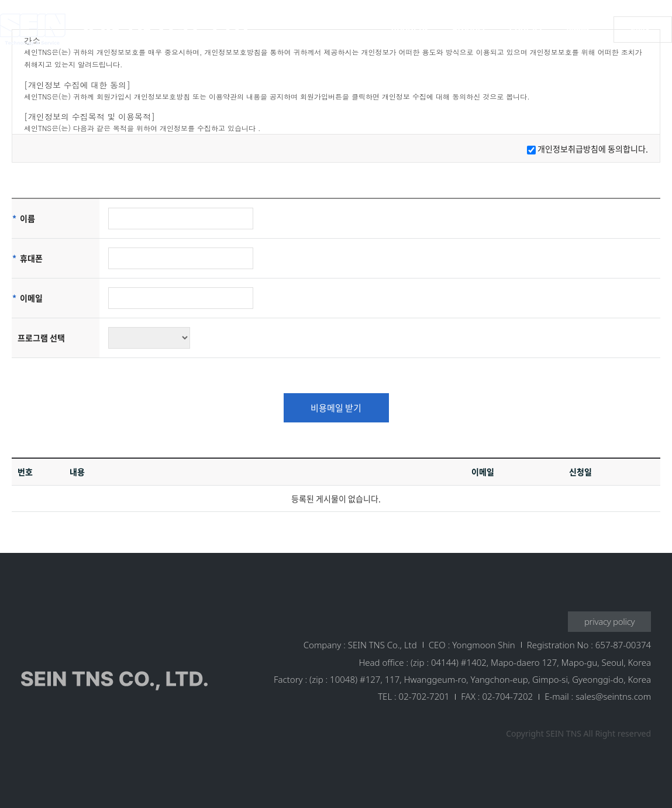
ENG (640, 29)
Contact (526, 29)
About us (410, 29)
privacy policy (609, 621)
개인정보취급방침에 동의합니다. (593, 149)
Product (469, 29)
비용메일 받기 (336, 408)
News (578, 29)
